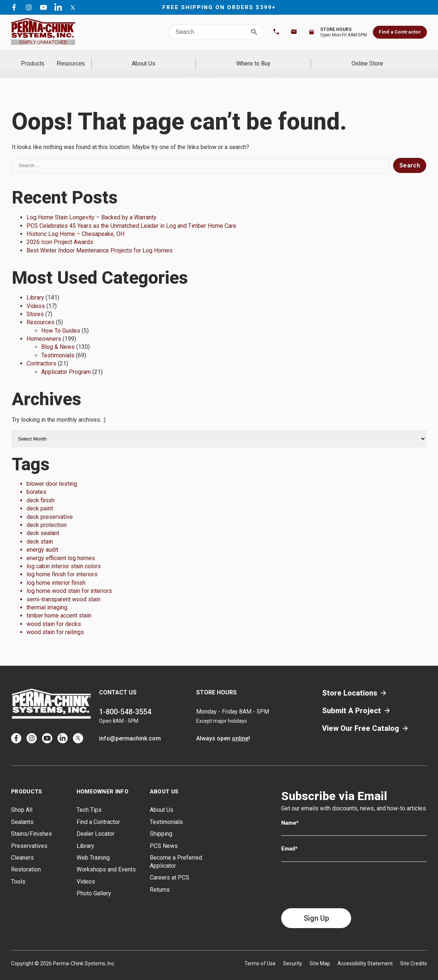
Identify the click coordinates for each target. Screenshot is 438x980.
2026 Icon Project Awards (60, 232)
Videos (36, 296)
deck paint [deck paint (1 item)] (40, 499)
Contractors (41, 354)
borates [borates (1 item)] (36, 482)
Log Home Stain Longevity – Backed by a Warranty (91, 208)
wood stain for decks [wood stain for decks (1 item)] (54, 614)
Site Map (320, 954)
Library (35, 288)
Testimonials (58, 345)
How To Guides (61, 321)
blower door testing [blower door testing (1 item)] (52, 474)
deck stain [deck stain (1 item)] (40, 532)
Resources (132, 59)
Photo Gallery (94, 884)
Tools (18, 872)
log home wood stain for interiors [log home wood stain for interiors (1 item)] (69, 581)
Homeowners (44, 329)
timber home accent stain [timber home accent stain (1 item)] (59, 606)
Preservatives (29, 836)
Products (53, 59)
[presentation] (337, 875)
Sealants (22, 812)
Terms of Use (260, 954)
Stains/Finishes (31, 824)
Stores (35, 305)
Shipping (161, 824)
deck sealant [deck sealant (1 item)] (43, 523)
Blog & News (58, 337)
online (240, 729)
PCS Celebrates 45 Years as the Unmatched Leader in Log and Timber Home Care (131, 216)
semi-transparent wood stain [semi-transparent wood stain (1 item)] (63, 589)
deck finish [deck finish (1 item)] (40, 490)
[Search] (254, 32)
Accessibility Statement (365, 954)
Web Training (93, 848)
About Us (212, 59)
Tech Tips (89, 800)
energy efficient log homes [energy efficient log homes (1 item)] (61, 548)
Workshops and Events (106, 860)
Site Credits (414, 954)
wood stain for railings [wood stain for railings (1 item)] (55, 622)
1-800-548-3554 (125, 702)
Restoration (26, 860)
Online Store (381, 59)
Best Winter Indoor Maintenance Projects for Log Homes (100, 240)
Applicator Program (66, 362)
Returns (160, 880)
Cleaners (22, 848)
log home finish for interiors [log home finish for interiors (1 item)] (62, 565)
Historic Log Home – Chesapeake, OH (75, 224)
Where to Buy (294, 59)
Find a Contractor (400, 32)
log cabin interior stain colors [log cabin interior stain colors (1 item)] (64, 557)
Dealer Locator (96, 824)
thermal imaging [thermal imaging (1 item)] (47, 598)
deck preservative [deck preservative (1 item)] (50, 507)
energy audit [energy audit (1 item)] (42, 540)
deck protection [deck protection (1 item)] (47, 515)
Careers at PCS (169, 868)
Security (293, 954)
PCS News (164, 836)
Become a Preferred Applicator (176, 852)
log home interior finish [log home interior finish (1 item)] (56, 573)
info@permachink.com (130, 729)
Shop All (22, 800)
